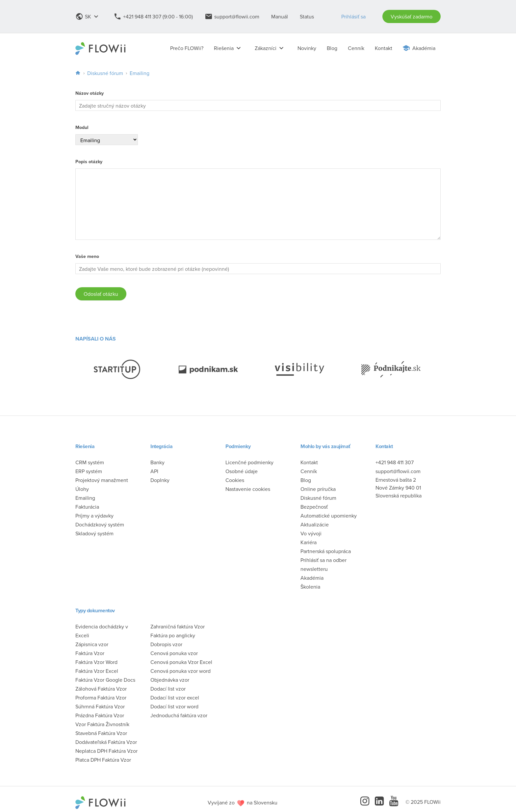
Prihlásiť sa (353, 16)
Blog (332, 48)
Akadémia (424, 48)
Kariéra (309, 542)
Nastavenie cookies (248, 489)
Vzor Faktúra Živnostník (102, 724)
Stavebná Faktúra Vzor (101, 733)
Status (307, 16)
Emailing (140, 73)
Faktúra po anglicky (173, 635)
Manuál (280, 16)
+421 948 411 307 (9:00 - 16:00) (153, 16)
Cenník (356, 48)
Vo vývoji (311, 533)
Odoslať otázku (101, 294)
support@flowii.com (232, 16)
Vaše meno (87, 256)
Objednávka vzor (170, 680)
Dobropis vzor (166, 644)
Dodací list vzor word (174, 706)
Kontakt (384, 48)
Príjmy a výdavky (94, 516)
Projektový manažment (102, 480)
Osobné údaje (242, 471)
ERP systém (89, 471)
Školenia (310, 587)
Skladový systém (94, 533)
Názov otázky (90, 93)
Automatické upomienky (329, 516)
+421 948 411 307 (395, 462)
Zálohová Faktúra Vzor (101, 689)
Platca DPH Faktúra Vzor (103, 760)
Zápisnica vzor (92, 644)
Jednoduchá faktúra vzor (179, 715)
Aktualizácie (315, 524)
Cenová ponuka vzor (174, 653)
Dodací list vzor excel (175, 698)
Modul (82, 127)
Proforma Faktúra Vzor (101, 698)
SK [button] (89, 16)
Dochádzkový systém (100, 524)
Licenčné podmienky (249, 462)
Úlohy (82, 489)
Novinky (307, 48)
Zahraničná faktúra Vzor (178, 626)
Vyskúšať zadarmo (412, 16)
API (154, 471)
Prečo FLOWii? (187, 48)
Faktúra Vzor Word (96, 662)
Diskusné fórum (105, 73)
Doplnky (160, 480)
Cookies (235, 480)
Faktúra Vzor (90, 653)
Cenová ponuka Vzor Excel (181, 662)
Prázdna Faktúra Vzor (100, 715)
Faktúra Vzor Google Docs (105, 680)
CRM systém (90, 462)
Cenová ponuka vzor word (181, 671)
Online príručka (318, 489)
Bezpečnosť (314, 507)
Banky (157, 462)
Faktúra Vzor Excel (97, 671)
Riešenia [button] (229, 48)
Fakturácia (87, 507)
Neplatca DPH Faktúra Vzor (106, 751)
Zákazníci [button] (271, 48)
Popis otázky (89, 162)
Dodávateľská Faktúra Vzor (106, 742)
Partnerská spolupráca (326, 551)
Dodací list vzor (168, 689)
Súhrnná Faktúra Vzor (100, 706)
